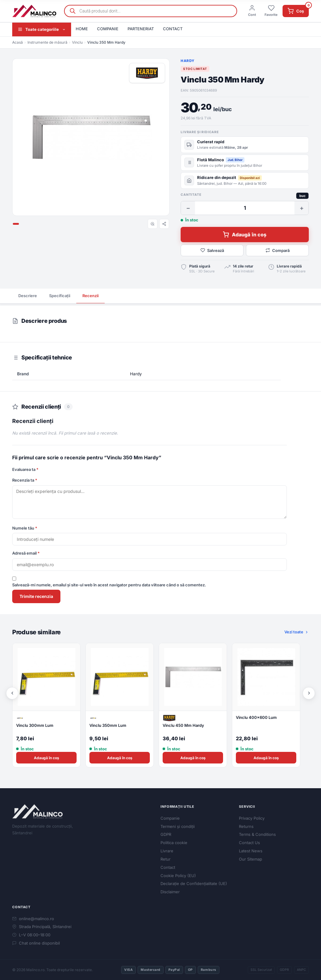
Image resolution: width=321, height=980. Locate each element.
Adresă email (26, 553)
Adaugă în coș (245, 235)
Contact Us (249, 843)
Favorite (271, 11)
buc (302, 196)
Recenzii (90, 296)
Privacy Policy (252, 818)
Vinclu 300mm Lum (35, 725)
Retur (166, 859)
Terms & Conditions (257, 834)
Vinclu (77, 42)
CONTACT (173, 29)
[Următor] (309, 693)
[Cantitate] (245, 208)
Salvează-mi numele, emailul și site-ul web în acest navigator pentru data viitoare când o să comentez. (109, 585)
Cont (252, 11)
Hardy (188, 61)
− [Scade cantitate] (188, 208)
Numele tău (25, 528)
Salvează (212, 250)
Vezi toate (297, 632)
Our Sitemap (251, 859)
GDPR (166, 834)
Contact (168, 867)
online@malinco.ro (33, 919)
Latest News (251, 851)
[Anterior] (12, 693)
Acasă (18, 42)
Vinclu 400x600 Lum (256, 717)
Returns (246, 826)
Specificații (60, 296)
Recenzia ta (25, 480)
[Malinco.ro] (34, 11)
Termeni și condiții (178, 826)
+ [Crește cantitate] (302, 208)
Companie (170, 818)
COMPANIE (108, 29)
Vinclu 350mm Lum (108, 725)
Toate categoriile (42, 29)
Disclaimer (170, 892)
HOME (82, 29)
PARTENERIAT (141, 29)
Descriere (28, 296)
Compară (278, 250)
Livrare (167, 851)
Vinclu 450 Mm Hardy (183, 725)
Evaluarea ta (25, 469)
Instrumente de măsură (47, 42)
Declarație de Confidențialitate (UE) (194, 883)
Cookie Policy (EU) (178, 876)
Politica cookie (174, 843)
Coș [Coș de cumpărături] (298, 9)
